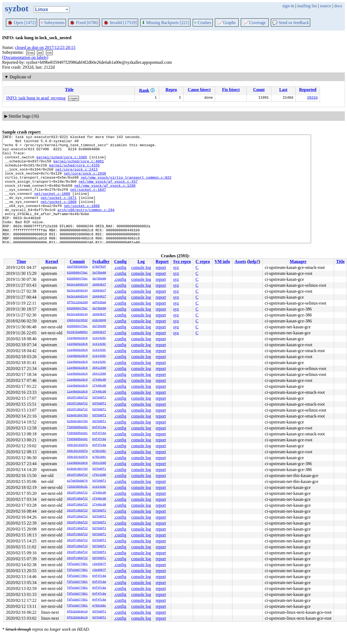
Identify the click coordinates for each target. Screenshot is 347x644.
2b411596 (99, 368)
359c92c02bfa (77, 445)
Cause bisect (199, 90)
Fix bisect (231, 90)
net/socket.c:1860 (52, 206)
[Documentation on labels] (25, 57)
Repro (171, 90)
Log (141, 261)
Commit (77, 261)
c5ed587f (99, 564)
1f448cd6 (99, 380)
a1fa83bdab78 (77, 481)
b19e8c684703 (77, 416)
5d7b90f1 (99, 398)
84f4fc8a (99, 428)
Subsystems (53, 23)
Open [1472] (21, 23)
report (161, 267)
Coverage (255, 23)
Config (120, 261)
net (40, 53)
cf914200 (99, 475)
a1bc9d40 (99, 321)
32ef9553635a (77, 267)
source (326, 6)
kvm (30, 53)
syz (176, 267)
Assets (240, 261)
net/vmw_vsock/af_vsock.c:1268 (105, 196)
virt (49, 53)
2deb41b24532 (77, 321)
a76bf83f (99, 267)
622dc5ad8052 (77, 332)
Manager (298, 261)
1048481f (99, 285)
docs (338, 6)
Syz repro (182, 261)
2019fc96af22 (77, 398)
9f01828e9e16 (77, 612)
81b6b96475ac (77, 273)
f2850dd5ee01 (77, 428)
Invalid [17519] (120, 23)
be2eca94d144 (77, 285)
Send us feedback (291, 23)
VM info (222, 261)
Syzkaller (101, 261)
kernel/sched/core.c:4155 (74, 172)
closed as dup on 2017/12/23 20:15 (45, 47)
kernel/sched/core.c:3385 (62, 162)
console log (141, 267)
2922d (312, 98)
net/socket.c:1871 (59, 211)
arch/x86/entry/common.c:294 (86, 225)
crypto (74, 98)
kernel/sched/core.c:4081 (79, 167)
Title (69, 90)
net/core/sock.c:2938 (85, 181)
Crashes (203, 23)
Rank (144, 90)
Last (283, 90)
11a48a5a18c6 (77, 338)
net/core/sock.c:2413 (76, 176)
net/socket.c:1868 (59, 215)
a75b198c (99, 451)
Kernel (52, 261)
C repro (203, 261)
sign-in (288, 6)
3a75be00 (99, 273)
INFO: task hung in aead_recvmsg (36, 98)
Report (162, 261)
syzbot (17, 8)
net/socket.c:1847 (88, 201)
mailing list (307, 6)
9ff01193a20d (77, 303)
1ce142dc (99, 338)
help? (254, 261)
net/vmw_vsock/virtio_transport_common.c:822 (126, 186)
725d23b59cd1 (77, 487)
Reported (308, 90)
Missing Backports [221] (165, 23)
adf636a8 (99, 303)
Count (259, 90)
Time (21, 261)
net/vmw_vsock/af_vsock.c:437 (108, 191)
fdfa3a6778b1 (77, 564)
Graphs (227, 23)
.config (120, 267)
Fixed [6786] (84, 23)
